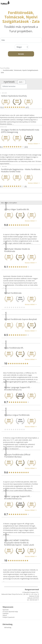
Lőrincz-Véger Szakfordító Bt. (17, 209)
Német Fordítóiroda (13, 293)
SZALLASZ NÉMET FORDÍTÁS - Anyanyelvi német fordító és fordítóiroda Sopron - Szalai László (19, 543)
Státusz (5, 615)
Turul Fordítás (5, 68)
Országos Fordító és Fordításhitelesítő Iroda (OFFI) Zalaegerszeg (20, 131)
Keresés (21, 54)
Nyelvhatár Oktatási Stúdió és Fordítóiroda (17, 250)
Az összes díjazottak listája (10, 612)
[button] (20, 144)
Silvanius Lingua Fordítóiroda (17, 415)
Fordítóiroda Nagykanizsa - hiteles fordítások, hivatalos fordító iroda (21, 170)
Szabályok (5, 614)
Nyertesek (6, 610)
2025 (21, 82)
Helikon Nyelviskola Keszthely (14, 96)
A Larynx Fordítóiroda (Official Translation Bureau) (17, 456)
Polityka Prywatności (9, 617)
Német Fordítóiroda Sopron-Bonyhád (20, 319)
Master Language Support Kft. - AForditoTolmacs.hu (18, 388)
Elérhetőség (8, 628)
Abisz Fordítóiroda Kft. (14, 348)
